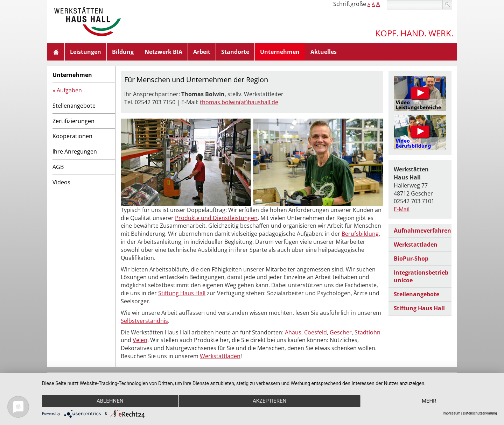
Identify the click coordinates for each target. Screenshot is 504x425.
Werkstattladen (220, 356)
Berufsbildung (360, 234)
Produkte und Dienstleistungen (216, 218)
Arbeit (202, 52)
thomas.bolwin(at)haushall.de (239, 102)
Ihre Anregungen (75, 151)
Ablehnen (110, 401)
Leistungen (86, 52)
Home (56, 52)
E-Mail (402, 209)
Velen (140, 340)
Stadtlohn (367, 332)
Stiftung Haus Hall (182, 293)
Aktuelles (324, 52)
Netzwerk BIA (163, 52)
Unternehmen (280, 52)
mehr (429, 401)
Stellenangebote (74, 106)
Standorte (235, 52)
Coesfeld (316, 332)
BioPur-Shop (411, 258)
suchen (447, 5)
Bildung (123, 52)
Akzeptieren (269, 401)
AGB (58, 167)
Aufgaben (69, 90)
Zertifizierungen (73, 121)
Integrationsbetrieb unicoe (421, 277)
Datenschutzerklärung (480, 413)
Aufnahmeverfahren (422, 231)
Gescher (341, 332)
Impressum (451, 413)
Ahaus (293, 332)
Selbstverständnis (144, 321)
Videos (61, 182)
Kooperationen (72, 136)
